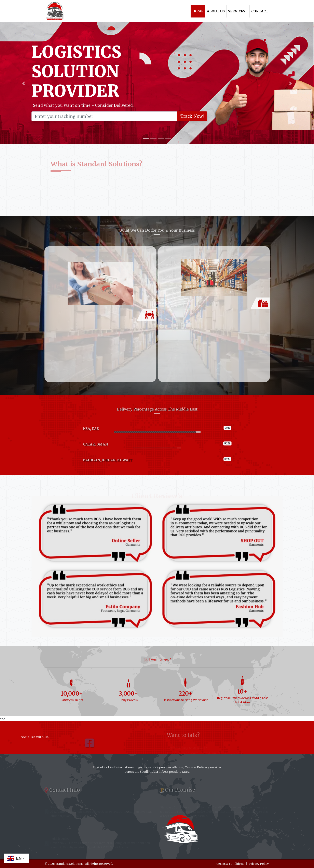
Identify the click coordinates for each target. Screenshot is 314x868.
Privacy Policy (259, 864)
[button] (24, 83)
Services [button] (237, 11)
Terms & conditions (230, 864)
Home (198, 11)
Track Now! (192, 116)
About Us (216, 11)
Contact (260, 11)
